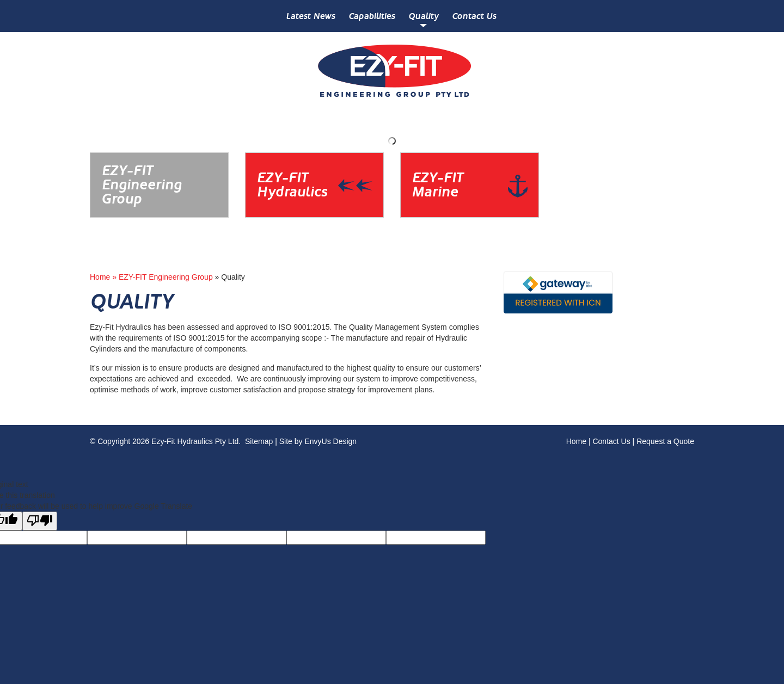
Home (576, 441)
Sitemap (259, 441)
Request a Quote (665, 441)
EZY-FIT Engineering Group (166, 277)
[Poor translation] (40, 521)
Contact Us (474, 16)
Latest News (310, 16)
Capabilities (372, 16)
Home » (104, 277)
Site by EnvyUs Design (318, 441)
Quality (423, 16)
